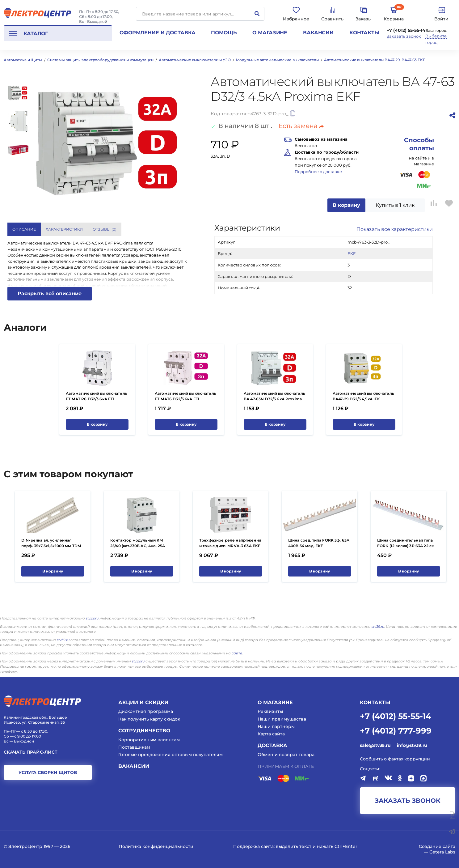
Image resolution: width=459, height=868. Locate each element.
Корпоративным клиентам (149, 740)
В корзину (346, 205)
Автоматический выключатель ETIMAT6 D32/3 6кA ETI (185, 396)
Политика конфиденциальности (156, 846)
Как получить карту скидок (149, 719)
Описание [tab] (24, 229)
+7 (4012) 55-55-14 (406, 30)
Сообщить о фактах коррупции (395, 759)
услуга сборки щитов (48, 772)
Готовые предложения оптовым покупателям (171, 755)
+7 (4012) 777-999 (396, 730)
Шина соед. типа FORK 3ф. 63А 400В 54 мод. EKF (319, 543)
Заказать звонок (404, 36)
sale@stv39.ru (375, 745)
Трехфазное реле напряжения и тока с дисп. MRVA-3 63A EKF (230, 543)
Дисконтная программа (146, 711)
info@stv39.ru (412, 745)
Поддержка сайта (253, 846)
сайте (237, 653)
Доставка (272, 745)
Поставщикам (134, 747)
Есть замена (301, 126)
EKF (352, 253)
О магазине (270, 33)
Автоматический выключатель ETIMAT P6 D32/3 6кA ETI (97, 396)
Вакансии (318, 33)
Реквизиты (270, 711)
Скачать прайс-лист (31, 752)
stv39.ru (92, 618)
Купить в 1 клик (395, 205)
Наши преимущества (282, 719)
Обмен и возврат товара (286, 755)
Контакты (364, 33)
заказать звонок (408, 801)
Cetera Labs (442, 852)
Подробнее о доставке (318, 172)
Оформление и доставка (157, 33)
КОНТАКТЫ (375, 702)
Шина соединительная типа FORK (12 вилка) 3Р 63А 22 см (406, 543)
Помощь (224, 33)
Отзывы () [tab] (105, 229)
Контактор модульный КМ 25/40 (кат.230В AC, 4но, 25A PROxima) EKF (138, 546)
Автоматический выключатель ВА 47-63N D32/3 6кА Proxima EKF (274, 399)
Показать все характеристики (395, 229)
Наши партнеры (276, 726)
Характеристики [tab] (64, 229)
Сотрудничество (144, 731)
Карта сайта (271, 734)
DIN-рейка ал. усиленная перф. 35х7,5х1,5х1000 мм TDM (51, 543)
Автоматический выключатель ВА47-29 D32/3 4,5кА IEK (363, 396)
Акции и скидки (143, 702)
